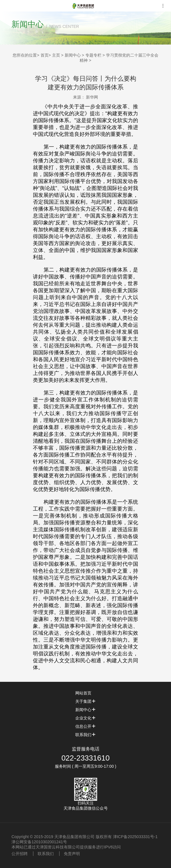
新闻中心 (73, 55)
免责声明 (72, 854)
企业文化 (86, 718)
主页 (56, 55)
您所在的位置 (25, 55)
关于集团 (86, 701)
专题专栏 (93, 55)
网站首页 (86, 693)
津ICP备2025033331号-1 (135, 837)
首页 (45, 55)
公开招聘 (20, 854)
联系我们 (86, 735)
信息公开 (86, 726)
